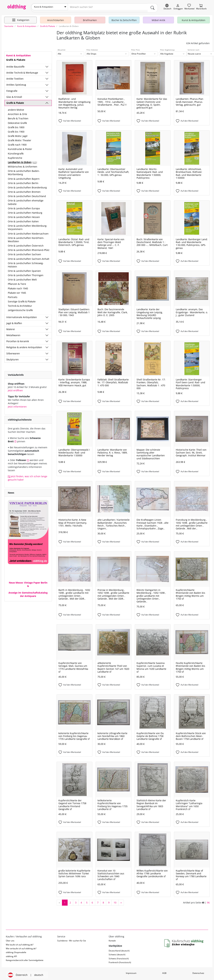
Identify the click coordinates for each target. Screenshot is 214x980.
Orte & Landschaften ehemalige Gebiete (26, 200)
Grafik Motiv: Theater (20, 138)
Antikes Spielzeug (16, 83)
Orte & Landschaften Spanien (24, 269)
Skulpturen (13, 357)
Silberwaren (13, 351)
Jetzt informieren (17, 405)
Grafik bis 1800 (16, 125)
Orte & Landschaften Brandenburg (27, 185)
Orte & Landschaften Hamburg (25, 211)
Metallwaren (13, 333)
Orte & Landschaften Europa (24, 206)
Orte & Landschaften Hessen (24, 215)
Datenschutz (198, 971)
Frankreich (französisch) (120, 961)
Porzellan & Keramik (18, 339)
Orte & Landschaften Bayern (24, 177)
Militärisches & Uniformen (23, 165)
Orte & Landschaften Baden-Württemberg (24, 171)
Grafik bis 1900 (16, 130)
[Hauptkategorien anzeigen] (20, 18)
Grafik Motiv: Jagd (18, 134)
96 (208, 901)
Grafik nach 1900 (17, 143)
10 (115, 901)
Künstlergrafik (16, 152)
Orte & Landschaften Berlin (23, 181)
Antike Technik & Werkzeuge (22, 71)
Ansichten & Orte (17, 112)
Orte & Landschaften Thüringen (26, 273)
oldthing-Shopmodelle (16, 950)
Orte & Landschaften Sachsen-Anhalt (29, 257)
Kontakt (112, 939)
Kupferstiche (15, 156)
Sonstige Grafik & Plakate (22, 300)
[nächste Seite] (121, 901)
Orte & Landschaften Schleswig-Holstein (26, 263)
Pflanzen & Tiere (17, 282)
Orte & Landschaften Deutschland (27, 194)
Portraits (13, 295)
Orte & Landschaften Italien (23, 220)
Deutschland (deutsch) (119, 949)
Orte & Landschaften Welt (22, 278)
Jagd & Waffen (14, 321)
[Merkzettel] (189, 7)
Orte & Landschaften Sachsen (24, 252)
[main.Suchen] (153, 7)
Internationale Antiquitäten (22, 315)
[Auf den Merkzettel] (74, 119)
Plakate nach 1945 (18, 286)
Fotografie (12, 89)
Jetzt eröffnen (15, 389)
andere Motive (16, 108)
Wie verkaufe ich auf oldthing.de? (21, 947)
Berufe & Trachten (18, 117)
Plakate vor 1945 (17, 291)
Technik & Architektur (20, 304)
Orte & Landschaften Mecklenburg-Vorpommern (28, 226)
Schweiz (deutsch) (117, 953)
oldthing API (11, 954)
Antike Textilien (15, 77)
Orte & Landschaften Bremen (24, 190)
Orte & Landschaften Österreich (26, 244)
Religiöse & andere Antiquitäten (24, 345)
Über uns (10, 939)
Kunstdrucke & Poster (20, 147)
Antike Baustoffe (15, 65)
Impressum (131, 971)
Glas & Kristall (14, 95)
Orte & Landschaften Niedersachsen (28, 232)
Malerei (11, 327)
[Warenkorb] (201, 7)
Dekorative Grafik (17, 121)
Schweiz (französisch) (119, 957)
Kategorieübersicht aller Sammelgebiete (25, 958)
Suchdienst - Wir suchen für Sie (72, 939)
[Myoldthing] (178, 7)
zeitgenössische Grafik (20, 308)
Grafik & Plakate (15, 101)
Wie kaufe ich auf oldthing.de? (20, 943)
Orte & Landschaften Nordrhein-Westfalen (26, 238)
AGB (164, 971)
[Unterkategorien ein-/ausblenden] (47, 65)
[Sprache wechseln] (167, 7)
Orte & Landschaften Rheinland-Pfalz (29, 248)
